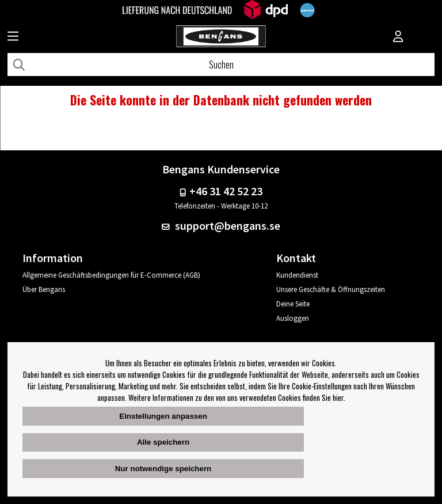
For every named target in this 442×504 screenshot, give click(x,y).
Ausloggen (293, 318)
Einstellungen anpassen (163, 416)
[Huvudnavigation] (13, 37)
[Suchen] (221, 65)
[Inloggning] (398, 37)
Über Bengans (44, 289)
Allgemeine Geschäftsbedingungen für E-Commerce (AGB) (111, 275)
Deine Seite (293, 304)
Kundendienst (297, 275)
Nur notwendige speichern (163, 469)
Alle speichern (163, 442)
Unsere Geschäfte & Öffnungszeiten (331, 289)
